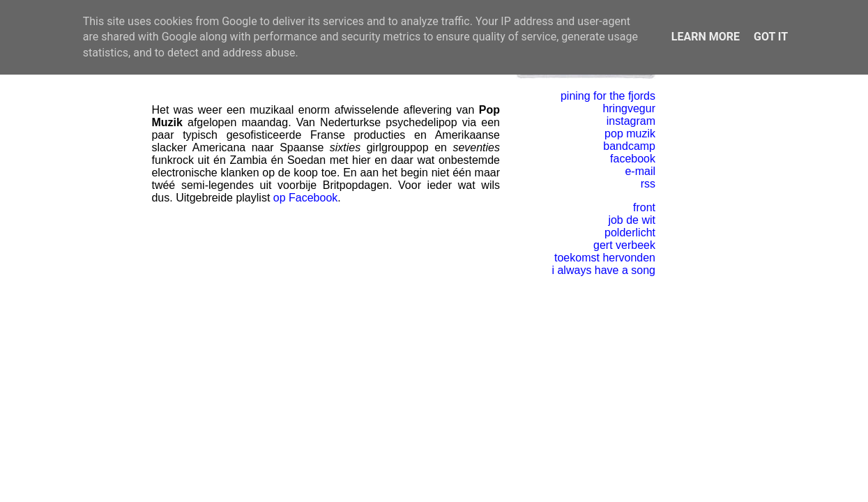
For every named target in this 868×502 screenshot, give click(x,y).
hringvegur (629, 108)
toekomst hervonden (605, 258)
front (644, 207)
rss (648, 184)
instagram (631, 121)
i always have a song (603, 270)
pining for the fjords (608, 96)
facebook (633, 159)
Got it (771, 37)
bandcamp (629, 146)
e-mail (640, 171)
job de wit (632, 220)
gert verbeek (624, 245)
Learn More (706, 37)
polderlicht (630, 233)
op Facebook (306, 198)
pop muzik (630, 134)
